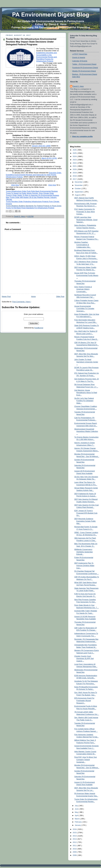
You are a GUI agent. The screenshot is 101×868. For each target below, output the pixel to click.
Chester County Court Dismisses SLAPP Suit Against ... (84, 659)
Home (33, 297)
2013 (75, 839)
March (77, 819)
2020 (75, 169)
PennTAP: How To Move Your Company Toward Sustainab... (86, 760)
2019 (75, 173)
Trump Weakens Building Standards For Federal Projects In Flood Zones (34, 206)
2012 (75, 842)
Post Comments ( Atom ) (22, 302)
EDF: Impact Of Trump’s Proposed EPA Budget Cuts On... (86, 513)
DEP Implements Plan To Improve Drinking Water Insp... (84, 566)
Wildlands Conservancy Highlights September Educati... (84, 552)
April (77, 816)
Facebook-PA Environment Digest (85, 68)
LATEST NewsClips (80, 54)
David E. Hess (78, 86)
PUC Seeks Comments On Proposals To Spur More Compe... (85, 212)
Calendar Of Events (80, 61)
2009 (75, 852)
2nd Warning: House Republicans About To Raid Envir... (86, 393)
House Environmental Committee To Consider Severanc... (84, 309)
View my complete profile (82, 137)
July (77, 806)
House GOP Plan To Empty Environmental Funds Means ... (86, 275)
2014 (75, 836)
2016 (75, 829)
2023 (75, 160)
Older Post (60, 297)
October (78, 189)
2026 (75, 150)
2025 (75, 153)
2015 (75, 833)
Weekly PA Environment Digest (84, 71)
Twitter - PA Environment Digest (84, 64)
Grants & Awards (79, 58)
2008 (75, 855)
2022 (75, 163)
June (77, 809)
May (77, 812)
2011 (75, 846)
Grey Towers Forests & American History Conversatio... (83, 289)
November (79, 185)
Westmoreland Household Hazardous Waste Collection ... (86, 431)
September (79, 192)
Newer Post (6, 297)
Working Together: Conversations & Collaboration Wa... (83, 245)
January (78, 825)
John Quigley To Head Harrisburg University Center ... (86, 362)
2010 (75, 849)
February (78, 822)
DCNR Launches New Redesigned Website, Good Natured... (86, 220)
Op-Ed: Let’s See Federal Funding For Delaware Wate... (84, 401)
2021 (75, 166)
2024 (75, 156)
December (79, 182)
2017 (75, 179)
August (78, 195)
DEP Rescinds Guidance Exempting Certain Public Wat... (85, 521)
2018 (75, 176)
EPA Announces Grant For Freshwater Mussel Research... (84, 701)
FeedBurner (39, 328)
